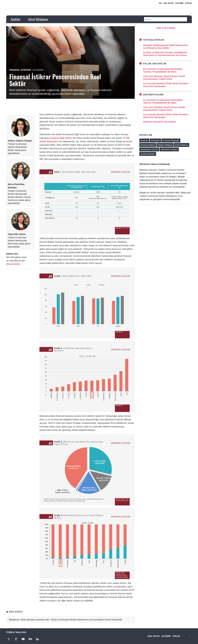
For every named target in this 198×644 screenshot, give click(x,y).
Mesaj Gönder (13, 264)
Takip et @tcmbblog (166, 28)
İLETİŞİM (179, 3)
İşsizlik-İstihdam (148, 154)
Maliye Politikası (165, 145)
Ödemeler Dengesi (169, 149)
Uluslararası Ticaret (149, 149)
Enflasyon (155, 140)
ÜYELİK (188, 3)
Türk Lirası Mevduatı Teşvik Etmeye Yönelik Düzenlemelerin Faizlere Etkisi (164, 78)
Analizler (16, 19)
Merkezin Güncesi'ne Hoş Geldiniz (160, 122)
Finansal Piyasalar (171, 140)
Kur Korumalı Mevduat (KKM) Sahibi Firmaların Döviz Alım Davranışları (166, 85)
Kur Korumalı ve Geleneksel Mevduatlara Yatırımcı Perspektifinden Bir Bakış (163, 70)
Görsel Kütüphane (38, 19)
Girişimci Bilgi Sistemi (61, 138)
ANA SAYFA (169, 3)
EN (160, 3)
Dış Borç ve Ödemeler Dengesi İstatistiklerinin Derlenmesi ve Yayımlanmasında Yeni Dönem (165, 54)
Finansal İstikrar (20, 70)
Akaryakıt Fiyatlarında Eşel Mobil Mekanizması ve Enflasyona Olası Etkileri (166, 47)
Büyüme (144, 140)
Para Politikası (182, 145)
